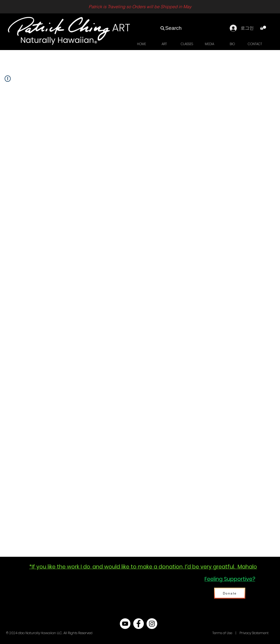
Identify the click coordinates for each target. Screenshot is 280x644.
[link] (263, 28)
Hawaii (206, 633)
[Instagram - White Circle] (152, 624)
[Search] (171, 28)
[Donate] (230, 593)
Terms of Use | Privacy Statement (240, 633)
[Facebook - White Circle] (138, 624)
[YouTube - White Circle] (125, 624)
